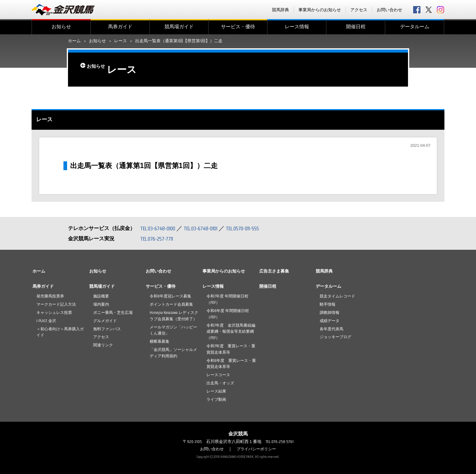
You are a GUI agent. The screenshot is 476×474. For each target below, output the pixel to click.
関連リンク (103, 345)
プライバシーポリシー (257, 449)
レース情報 (297, 27)
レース (121, 41)
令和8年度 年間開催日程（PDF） (228, 314)
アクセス (359, 10)
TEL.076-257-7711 (159, 239)
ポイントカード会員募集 (171, 304)
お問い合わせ (389, 10)
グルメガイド (105, 321)
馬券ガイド (120, 27)
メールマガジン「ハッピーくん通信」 (173, 330)
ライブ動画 (216, 399)
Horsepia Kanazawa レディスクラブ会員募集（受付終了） (174, 316)
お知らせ (61, 27)
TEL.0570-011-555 (253, 228)
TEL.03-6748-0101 (207, 228)
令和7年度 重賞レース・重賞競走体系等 (231, 349)
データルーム (415, 27)
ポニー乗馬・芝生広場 (113, 313)
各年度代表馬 (331, 329)
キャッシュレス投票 (54, 313)
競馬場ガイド (179, 27)
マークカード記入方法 (56, 304)
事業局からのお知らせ (320, 10)
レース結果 (216, 391)
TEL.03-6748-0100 (160, 228)
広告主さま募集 (274, 271)
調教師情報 (330, 313)
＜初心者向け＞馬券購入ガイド (60, 332)
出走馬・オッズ (220, 383)
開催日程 (356, 27)
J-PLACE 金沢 (46, 321)
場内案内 (101, 304)
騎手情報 (328, 304)
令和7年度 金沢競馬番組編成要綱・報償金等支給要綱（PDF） (231, 332)
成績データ (330, 321)
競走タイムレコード (337, 296)
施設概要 (101, 296)
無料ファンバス (107, 329)
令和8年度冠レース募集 (170, 296)
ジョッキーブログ (335, 337)
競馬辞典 (280, 10)
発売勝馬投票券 (50, 296)
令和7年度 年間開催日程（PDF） (227, 299)
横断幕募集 (160, 341)
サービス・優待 (238, 27)
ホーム (74, 41)
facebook (417, 10)
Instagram (440, 10)
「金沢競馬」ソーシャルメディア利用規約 (173, 353)
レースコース (218, 375)
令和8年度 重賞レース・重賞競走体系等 (231, 364)
